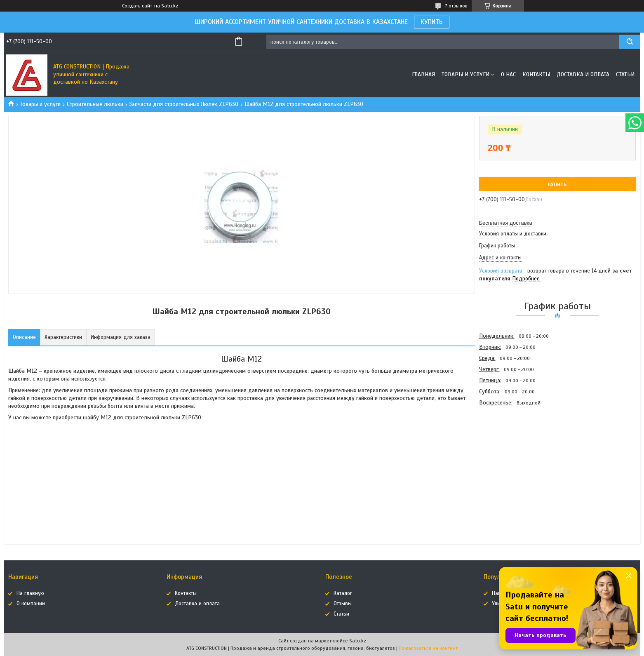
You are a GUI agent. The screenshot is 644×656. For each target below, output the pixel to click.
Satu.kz (358, 641)
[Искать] (630, 42)
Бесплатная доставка (506, 223)
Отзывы (343, 604)
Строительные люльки (95, 104)
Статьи (625, 74)
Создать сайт (137, 6)
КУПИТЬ (432, 22)
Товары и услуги (465, 74)
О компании (31, 604)
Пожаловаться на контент (428, 648)
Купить (557, 184)
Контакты (536, 74)
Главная (423, 74)
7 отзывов (456, 6)
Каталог (343, 593)
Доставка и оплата (583, 74)
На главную (30, 593)
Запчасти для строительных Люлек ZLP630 (184, 104)
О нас (508, 74)
